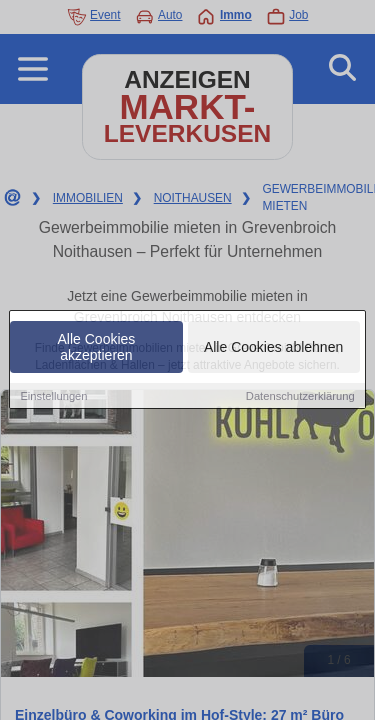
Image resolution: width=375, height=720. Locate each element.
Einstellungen (53, 397)
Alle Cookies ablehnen (273, 348)
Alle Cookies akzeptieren (97, 348)
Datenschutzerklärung (300, 397)
